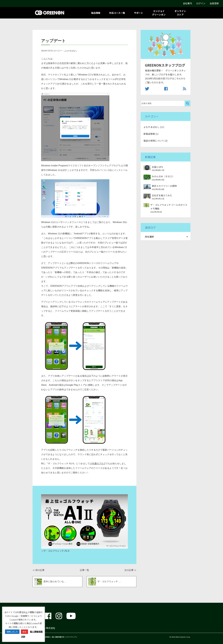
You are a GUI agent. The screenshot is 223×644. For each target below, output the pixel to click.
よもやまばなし (71, 51)
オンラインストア (180, 13)
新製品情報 (149, 134)
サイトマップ (71, 637)
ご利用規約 (46, 637)
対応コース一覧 (117, 13)
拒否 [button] (24, 632)
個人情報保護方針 (58, 637)
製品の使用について (154, 141)
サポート (139, 13)
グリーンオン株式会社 (44, 628)
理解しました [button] (12, 632)
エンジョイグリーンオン (159, 13)
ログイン (201, 3)
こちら (177, 78)
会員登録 (214, 3)
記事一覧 (84, 570)
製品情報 (96, 13)
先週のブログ (99, 464)
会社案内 (187, 3)
